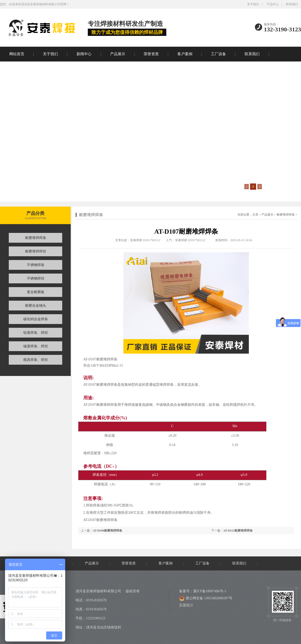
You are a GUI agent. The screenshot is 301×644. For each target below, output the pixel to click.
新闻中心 (84, 54)
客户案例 (185, 54)
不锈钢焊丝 (36, 278)
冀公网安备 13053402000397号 (206, 598)
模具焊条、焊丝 (36, 360)
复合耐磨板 (36, 292)
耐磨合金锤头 (36, 306)
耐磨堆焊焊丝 (36, 251)
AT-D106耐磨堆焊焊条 (107, 531)
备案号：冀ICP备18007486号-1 (203, 591)
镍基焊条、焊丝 (36, 346)
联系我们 (292, 4)
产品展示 (118, 54)
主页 (255, 215)
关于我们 (253, 4)
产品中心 (273, 4)
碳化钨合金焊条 (36, 319)
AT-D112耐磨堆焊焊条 (238, 531)
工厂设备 (218, 54)
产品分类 (35, 213)
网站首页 (17, 54)
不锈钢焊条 (36, 265)
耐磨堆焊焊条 (36, 238)
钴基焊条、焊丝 (36, 333)
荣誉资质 (151, 54)
